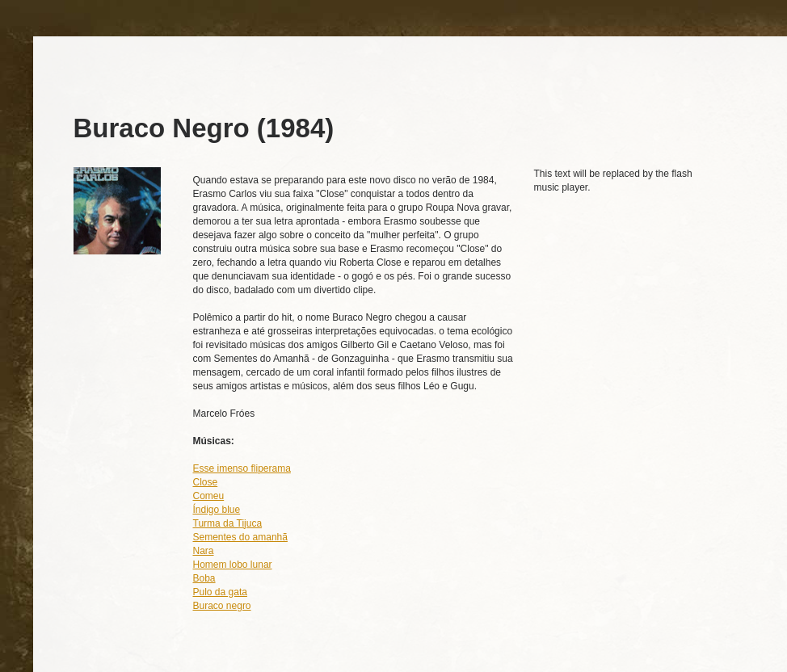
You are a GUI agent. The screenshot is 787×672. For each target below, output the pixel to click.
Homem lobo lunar (233, 565)
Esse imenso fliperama (242, 468)
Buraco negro (222, 606)
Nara (204, 551)
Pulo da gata (220, 592)
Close (206, 482)
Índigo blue (217, 510)
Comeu (209, 496)
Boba (204, 578)
